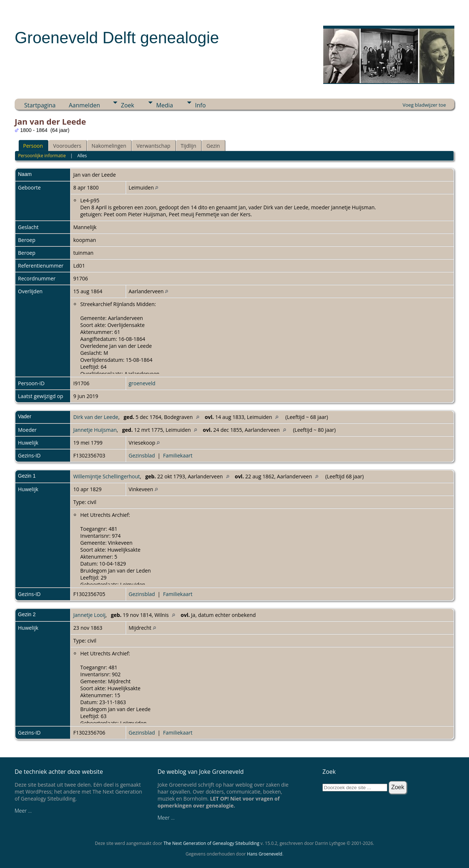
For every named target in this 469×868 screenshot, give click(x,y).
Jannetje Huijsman (95, 430)
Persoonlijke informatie (42, 156)
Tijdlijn (189, 146)
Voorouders (67, 146)
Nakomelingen (109, 146)
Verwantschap (153, 146)
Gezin (213, 146)
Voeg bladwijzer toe (424, 105)
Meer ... (23, 811)
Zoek (128, 105)
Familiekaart (178, 455)
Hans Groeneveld (265, 854)
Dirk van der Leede (96, 417)
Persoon (33, 146)
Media (165, 105)
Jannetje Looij (89, 615)
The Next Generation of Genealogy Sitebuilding (211, 843)
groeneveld (142, 383)
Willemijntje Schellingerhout (107, 476)
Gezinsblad (142, 455)
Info (200, 105)
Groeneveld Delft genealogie (117, 38)
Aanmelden (84, 105)
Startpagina (40, 105)
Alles (82, 156)
